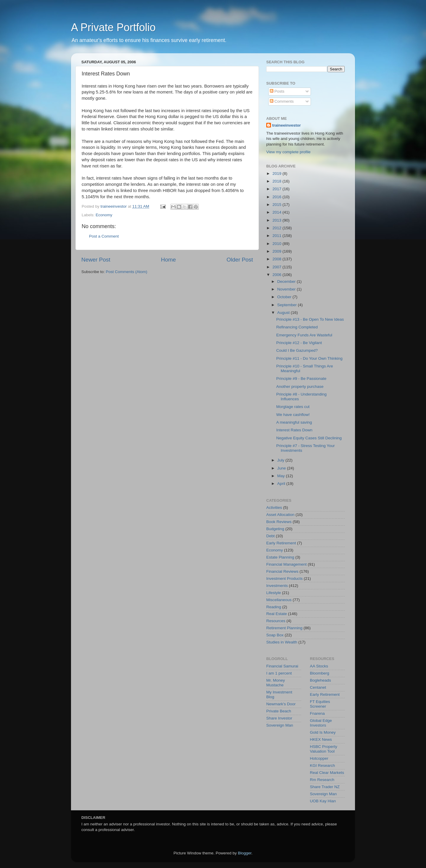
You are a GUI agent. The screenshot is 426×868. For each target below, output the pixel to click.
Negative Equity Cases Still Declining (309, 438)
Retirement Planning (284, 628)
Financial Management (287, 564)
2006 (277, 275)
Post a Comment (104, 236)
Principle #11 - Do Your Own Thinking (309, 358)
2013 (277, 220)
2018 (277, 181)
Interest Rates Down (294, 430)
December (287, 281)
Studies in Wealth (282, 642)
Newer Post (96, 260)
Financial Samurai (282, 666)
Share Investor (279, 718)
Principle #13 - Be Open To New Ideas (310, 319)
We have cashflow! (293, 415)
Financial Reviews (282, 571)
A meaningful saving (294, 422)
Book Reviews (279, 522)
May (281, 476)
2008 (277, 259)
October (285, 297)
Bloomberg (320, 673)
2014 (277, 212)
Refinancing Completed (297, 327)
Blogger (245, 853)
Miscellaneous (279, 600)
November (287, 289)
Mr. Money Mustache (276, 683)
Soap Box (275, 635)
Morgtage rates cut (293, 407)
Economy (104, 215)
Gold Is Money (323, 732)
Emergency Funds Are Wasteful (304, 335)
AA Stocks (319, 666)
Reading (274, 607)
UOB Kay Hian (323, 801)
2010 (277, 244)
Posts (277, 91)
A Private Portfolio (113, 27)
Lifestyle (274, 593)
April (282, 484)
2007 (277, 267)
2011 (277, 236)
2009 (277, 251)
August (284, 313)
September (288, 305)
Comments (282, 101)
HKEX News (321, 739)
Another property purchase (300, 387)
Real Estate (277, 614)
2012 (277, 228)
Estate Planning (280, 557)
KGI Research (323, 765)
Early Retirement (281, 543)
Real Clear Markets (327, 773)
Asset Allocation (280, 515)
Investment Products (284, 579)
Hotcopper (319, 758)
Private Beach (279, 711)
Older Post (240, 260)
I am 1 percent (279, 673)
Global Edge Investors (321, 723)
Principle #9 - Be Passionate (301, 379)
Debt (271, 536)
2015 (277, 205)
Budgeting (275, 529)
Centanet (318, 687)
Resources (276, 621)
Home (168, 260)
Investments (277, 586)
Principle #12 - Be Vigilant (299, 343)
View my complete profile (288, 152)
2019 (277, 174)
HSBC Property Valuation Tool (324, 749)
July (281, 460)
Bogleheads (321, 680)
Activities (274, 508)
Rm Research (322, 780)
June (282, 468)
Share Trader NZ (325, 787)
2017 (277, 189)
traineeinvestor (287, 125)
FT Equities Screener (320, 704)
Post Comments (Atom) (127, 272)
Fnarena (317, 713)
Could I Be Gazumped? (297, 350)
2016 (277, 197)
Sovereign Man (280, 725)
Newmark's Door (281, 704)
